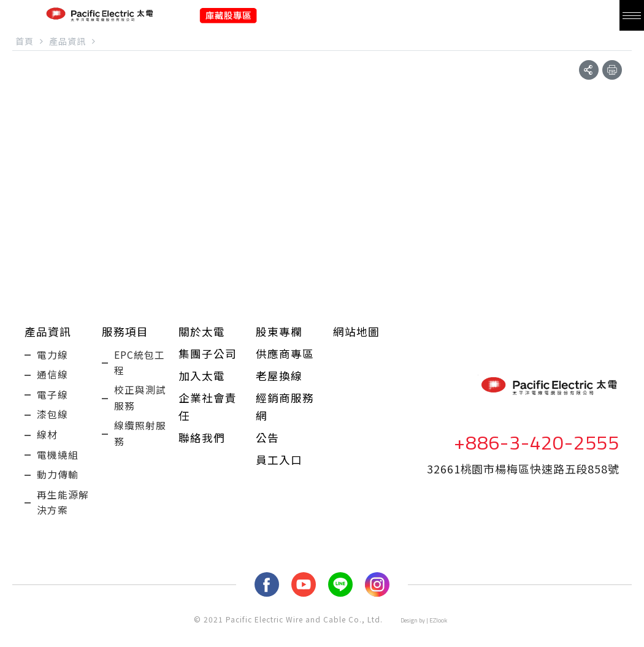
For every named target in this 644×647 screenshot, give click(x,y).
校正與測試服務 (140, 403)
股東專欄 (279, 332)
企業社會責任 (208, 412)
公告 (267, 444)
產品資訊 (48, 332)
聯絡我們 (202, 444)
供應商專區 (285, 356)
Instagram (377, 603)
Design (409, 639)
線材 (47, 445)
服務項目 (125, 332)
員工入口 (279, 467)
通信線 (52, 379)
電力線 (52, 357)
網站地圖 (356, 332)
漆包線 (52, 423)
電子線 (52, 401)
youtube (304, 603)
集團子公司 (208, 356)
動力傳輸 (58, 489)
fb (267, 603)
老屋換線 (279, 379)
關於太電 (202, 332)
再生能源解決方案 (63, 519)
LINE (340, 603)
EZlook (438, 639)
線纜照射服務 (140, 441)
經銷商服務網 (285, 412)
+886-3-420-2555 (537, 451)
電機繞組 (58, 467)
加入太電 (202, 379)
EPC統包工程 (140, 365)
